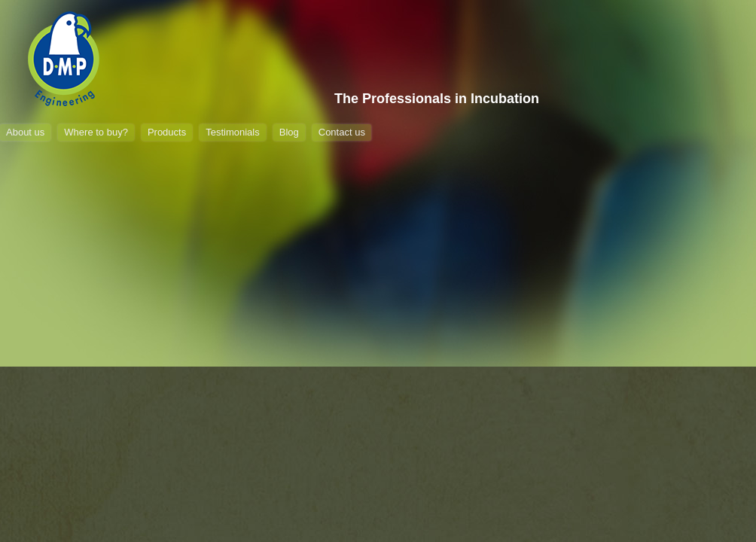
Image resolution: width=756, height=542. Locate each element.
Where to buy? (96, 132)
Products (167, 132)
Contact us (342, 132)
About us (25, 132)
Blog (289, 132)
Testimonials (233, 132)
